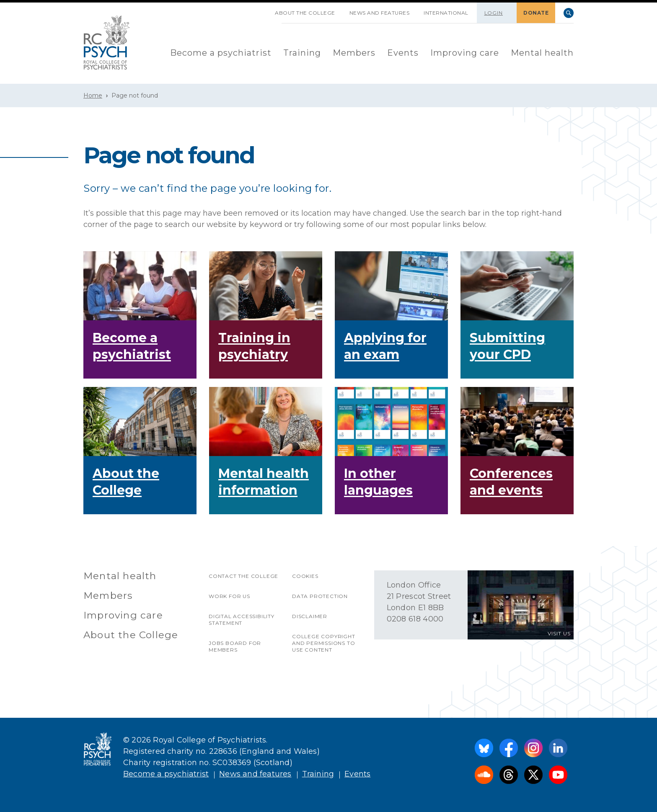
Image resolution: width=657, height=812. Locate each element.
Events (403, 53)
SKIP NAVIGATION (261, 10)
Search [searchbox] (569, 13)
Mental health (542, 53)
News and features (380, 13)
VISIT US (559, 633)
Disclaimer (310, 616)
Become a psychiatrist (221, 53)
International (446, 13)
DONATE (536, 13)
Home (93, 95)
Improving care (465, 53)
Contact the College (243, 576)
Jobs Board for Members (235, 646)
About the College (305, 13)
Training (302, 53)
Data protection (320, 596)
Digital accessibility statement (242, 620)
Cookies (305, 576)
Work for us (229, 596)
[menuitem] (221, 53)
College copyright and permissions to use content (324, 643)
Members (354, 53)
